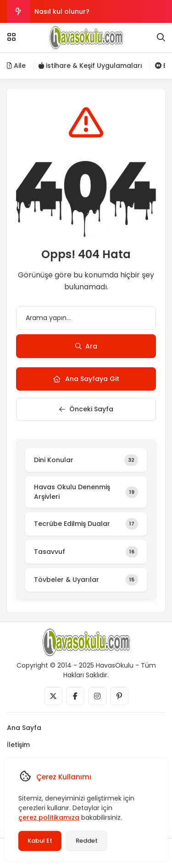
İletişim (18, 745)
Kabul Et (39, 841)
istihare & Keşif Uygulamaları (90, 66)
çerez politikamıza (48, 818)
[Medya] (53, 696)
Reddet (86, 841)
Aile (16, 66)
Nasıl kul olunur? (62, 11)
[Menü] (11, 37)
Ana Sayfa (24, 728)
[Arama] (161, 38)
